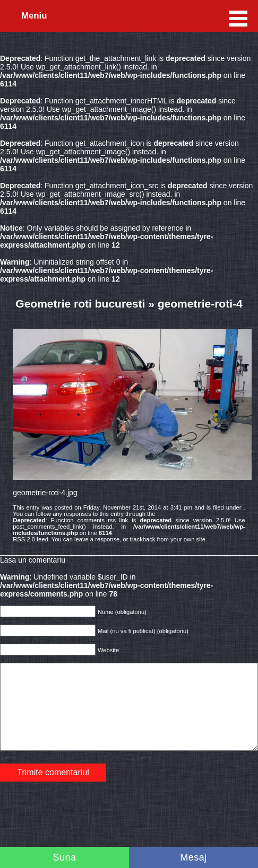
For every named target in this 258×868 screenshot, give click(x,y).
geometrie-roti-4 (200, 304)
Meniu (34, 16)
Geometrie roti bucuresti (80, 304)
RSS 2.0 (24, 539)
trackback (143, 539)
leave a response (97, 539)
